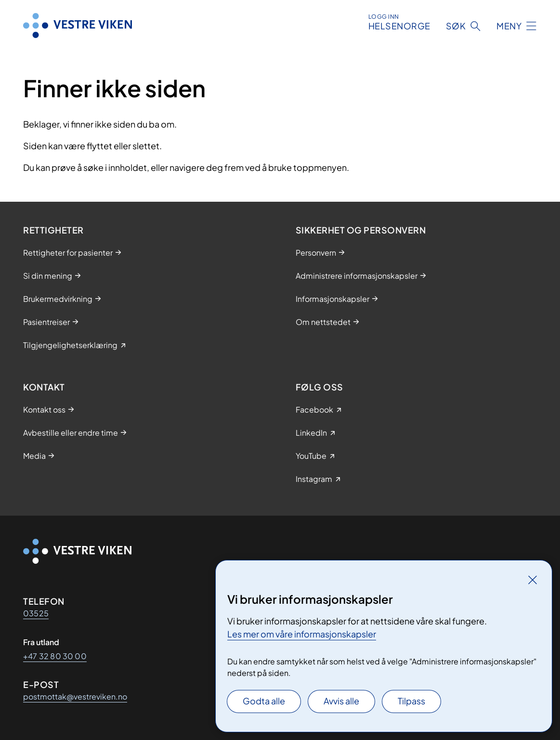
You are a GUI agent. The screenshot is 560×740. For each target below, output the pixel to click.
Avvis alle (341, 701)
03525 (36, 613)
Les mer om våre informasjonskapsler (302, 634)
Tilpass (411, 701)
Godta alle (264, 701)
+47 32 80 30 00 (55, 656)
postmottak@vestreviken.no (75, 696)
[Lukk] (533, 580)
